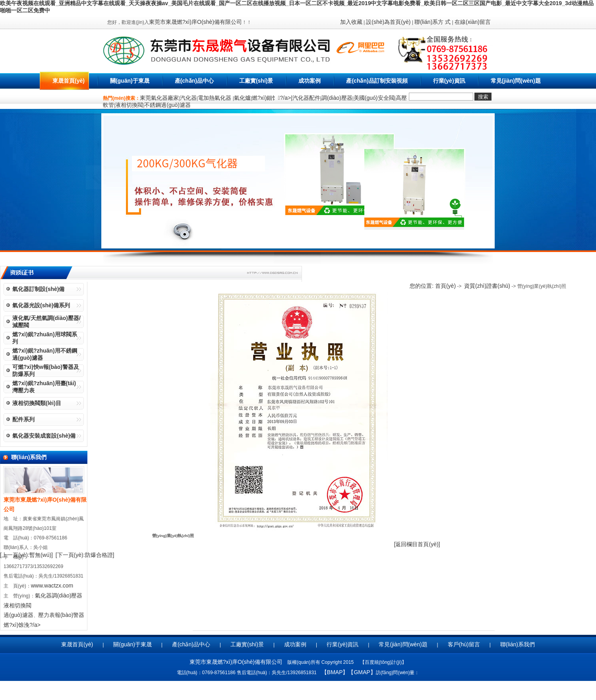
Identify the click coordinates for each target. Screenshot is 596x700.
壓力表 (46, 615)
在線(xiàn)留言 (473, 22)
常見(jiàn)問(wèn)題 (516, 81)
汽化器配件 (306, 98)
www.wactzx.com (52, 586)
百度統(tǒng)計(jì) (383, 662)
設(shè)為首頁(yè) (388, 22)
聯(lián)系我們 (518, 644)
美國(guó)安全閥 (374, 98)
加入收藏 (351, 22)
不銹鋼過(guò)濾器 (167, 105)
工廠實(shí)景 (256, 81)
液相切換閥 (129, 105)
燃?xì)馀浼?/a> (22, 625)
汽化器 (188, 98)
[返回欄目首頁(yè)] (417, 544)
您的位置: (422, 286)
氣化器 (43, 595)
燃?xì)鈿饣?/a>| (272, 98)
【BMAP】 (335, 672)
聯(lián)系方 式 (432, 22)
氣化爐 (242, 98)
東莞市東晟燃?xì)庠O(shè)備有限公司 (195, 22)
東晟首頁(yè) (69, 81)
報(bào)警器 (70, 615)
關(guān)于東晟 (130, 81)
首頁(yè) (445, 286)
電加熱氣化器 (215, 98)
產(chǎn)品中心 (194, 81)
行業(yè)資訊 (449, 81)
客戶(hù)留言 (464, 644)
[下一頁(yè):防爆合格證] (85, 555)
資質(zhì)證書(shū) (487, 286)
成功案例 (310, 81)
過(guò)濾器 (18, 615)
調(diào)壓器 (337, 98)
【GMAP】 (362, 672)
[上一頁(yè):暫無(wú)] (26, 555)
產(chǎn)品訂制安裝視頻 (377, 81)
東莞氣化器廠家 (159, 98)
